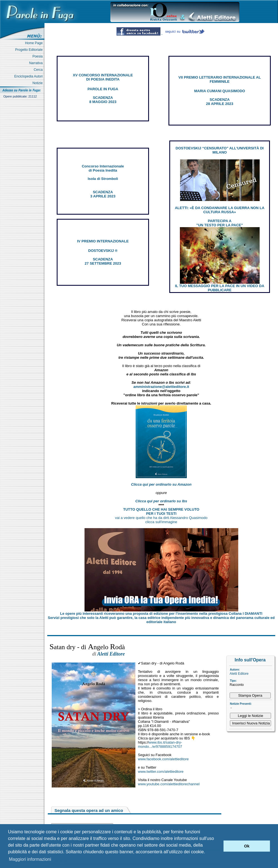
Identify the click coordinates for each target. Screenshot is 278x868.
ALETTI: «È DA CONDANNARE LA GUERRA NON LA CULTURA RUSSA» (220, 210)
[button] (218, 846)
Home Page (35, 43)
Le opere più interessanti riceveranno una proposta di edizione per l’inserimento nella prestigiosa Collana (161, 614)
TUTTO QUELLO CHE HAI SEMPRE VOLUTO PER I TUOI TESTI (161, 511)
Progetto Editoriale (30, 50)
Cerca (39, 70)
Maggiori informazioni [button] (30, 859)
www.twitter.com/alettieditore (161, 772)
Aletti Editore (239, 674)
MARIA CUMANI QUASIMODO (220, 91)
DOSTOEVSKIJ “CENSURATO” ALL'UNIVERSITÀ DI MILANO (220, 150)
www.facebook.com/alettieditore (163, 759)
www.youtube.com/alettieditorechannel (169, 784)
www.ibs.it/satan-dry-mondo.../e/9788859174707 (160, 744)
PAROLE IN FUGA (103, 89)
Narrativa (37, 63)
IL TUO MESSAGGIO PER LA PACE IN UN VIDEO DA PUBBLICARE (219, 288)
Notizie (39, 83)
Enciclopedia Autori (29, 76)
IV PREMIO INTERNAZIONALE (103, 241)
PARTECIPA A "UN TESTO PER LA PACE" (219, 223)
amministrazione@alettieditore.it (161, 387)
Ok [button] (247, 846)
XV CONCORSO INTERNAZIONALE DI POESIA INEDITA (103, 77)
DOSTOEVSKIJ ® (103, 251)
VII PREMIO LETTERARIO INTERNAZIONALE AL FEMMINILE (220, 79)
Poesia (39, 56)
